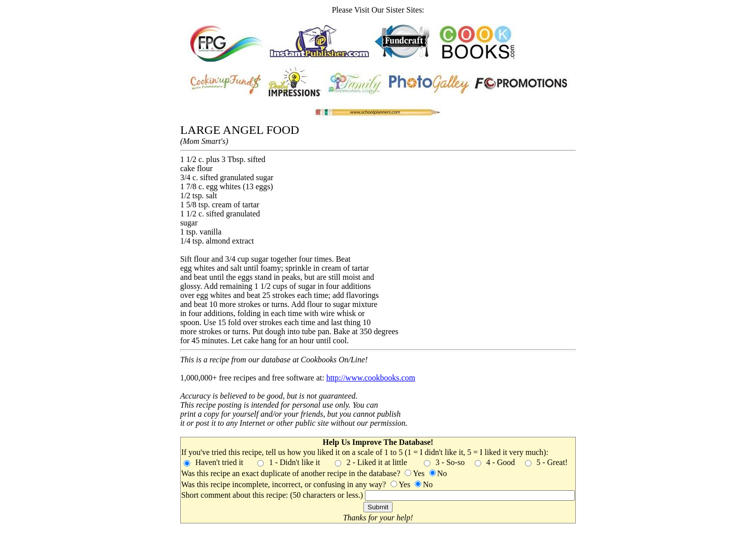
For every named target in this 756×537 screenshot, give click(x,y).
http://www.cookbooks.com (371, 378)
